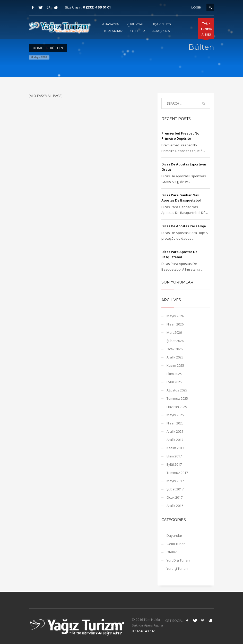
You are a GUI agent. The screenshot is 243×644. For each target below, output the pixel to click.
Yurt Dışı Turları (178, 560)
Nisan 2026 (175, 324)
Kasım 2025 (175, 365)
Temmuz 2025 (177, 398)
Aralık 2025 (175, 357)
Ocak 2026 (175, 349)
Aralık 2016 (175, 506)
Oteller (172, 552)
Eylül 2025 (174, 382)
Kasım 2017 (175, 448)
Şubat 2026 (175, 341)
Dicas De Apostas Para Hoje (184, 226)
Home (38, 48)
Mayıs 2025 (175, 415)
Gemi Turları (176, 544)
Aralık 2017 (175, 440)
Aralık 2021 (175, 431)
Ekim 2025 (174, 374)
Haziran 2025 (177, 407)
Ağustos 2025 (177, 390)
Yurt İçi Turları (177, 568)
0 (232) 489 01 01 (97, 7)
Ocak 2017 (175, 497)
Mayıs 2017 (175, 481)
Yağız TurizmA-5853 (206, 30)
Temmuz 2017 (177, 473)
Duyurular (174, 536)
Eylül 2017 (174, 464)
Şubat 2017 (175, 489)
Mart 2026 (174, 332)
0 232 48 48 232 (143, 631)
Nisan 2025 (175, 423)
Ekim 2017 (174, 456)
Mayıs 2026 (175, 316)
